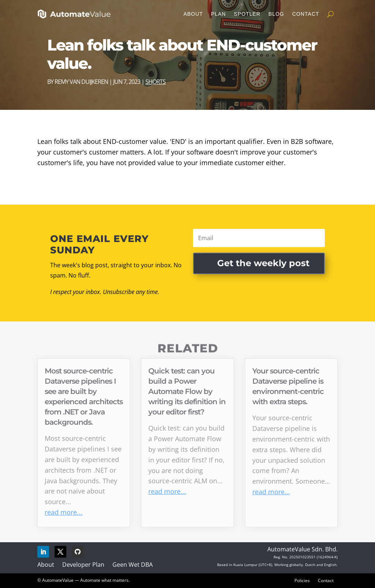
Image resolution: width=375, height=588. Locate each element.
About (193, 14)
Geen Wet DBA (133, 565)
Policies (302, 580)
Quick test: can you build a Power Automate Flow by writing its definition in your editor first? (187, 391)
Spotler (247, 14)
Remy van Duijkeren (81, 82)
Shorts (155, 82)
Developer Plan (83, 565)
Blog (276, 14)
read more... (64, 512)
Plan (218, 14)
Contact (306, 14)
